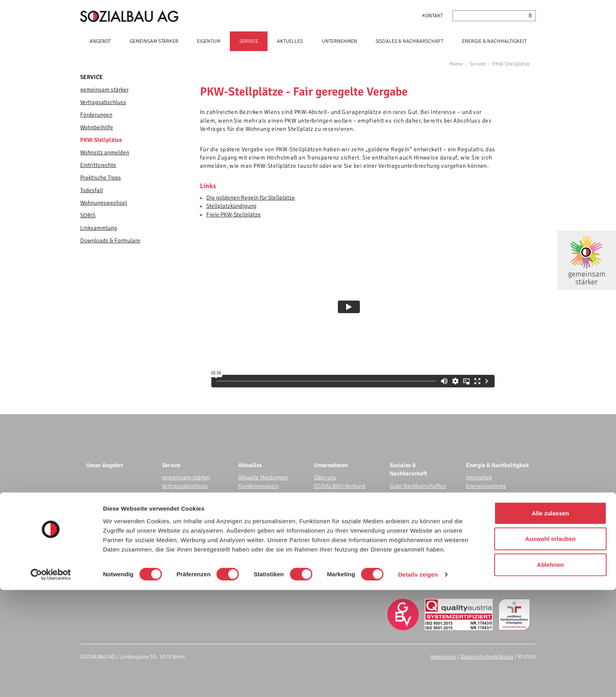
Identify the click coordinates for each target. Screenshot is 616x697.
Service (478, 64)
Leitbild (324, 494)
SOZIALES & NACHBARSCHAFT (409, 41)
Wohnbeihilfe (97, 127)
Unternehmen (331, 465)
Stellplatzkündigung (231, 206)
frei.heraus (480, 511)
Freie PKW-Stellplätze (234, 215)
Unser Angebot (104, 465)
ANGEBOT (100, 41)
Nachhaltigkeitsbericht (343, 570)
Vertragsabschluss (103, 102)
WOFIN (323, 511)
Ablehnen (550, 671)
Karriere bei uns (334, 578)
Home (456, 64)
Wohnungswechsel (104, 203)
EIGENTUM (209, 41)
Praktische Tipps (101, 178)
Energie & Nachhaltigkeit (497, 465)
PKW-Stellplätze (511, 64)
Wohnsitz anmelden (105, 152)
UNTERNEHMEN (339, 41)
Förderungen (96, 115)
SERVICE (249, 41)
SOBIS (88, 215)
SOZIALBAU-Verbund (340, 486)
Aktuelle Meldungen (263, 477)
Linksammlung (99, 228)
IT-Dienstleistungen (338, 536)
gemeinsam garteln (414, 503)
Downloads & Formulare (110, 240)
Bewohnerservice (411, 545)
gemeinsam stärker (104, 90)
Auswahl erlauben (550, 646)
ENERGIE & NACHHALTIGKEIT (494, 41)
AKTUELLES (290, 41)
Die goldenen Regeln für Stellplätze (251, 198)
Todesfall (92, 190)
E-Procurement (333, 545)
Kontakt (433, 16)
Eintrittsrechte (98, 165)
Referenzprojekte (336, 519)
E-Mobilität (480, 519)
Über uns (325, 477)
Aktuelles (250, 465)
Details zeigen (418, 681)
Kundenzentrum (334, 528)
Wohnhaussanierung (491, 528)
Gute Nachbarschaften (418, 486)
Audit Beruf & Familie (340, 553)
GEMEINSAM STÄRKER (154, 41)
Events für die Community (422, 519)
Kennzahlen (329, 503)
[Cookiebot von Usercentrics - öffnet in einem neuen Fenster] (51, 682)
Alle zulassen (550, 620)
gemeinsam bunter (413, 511)
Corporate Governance (342, 562)
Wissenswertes (257, 503)
